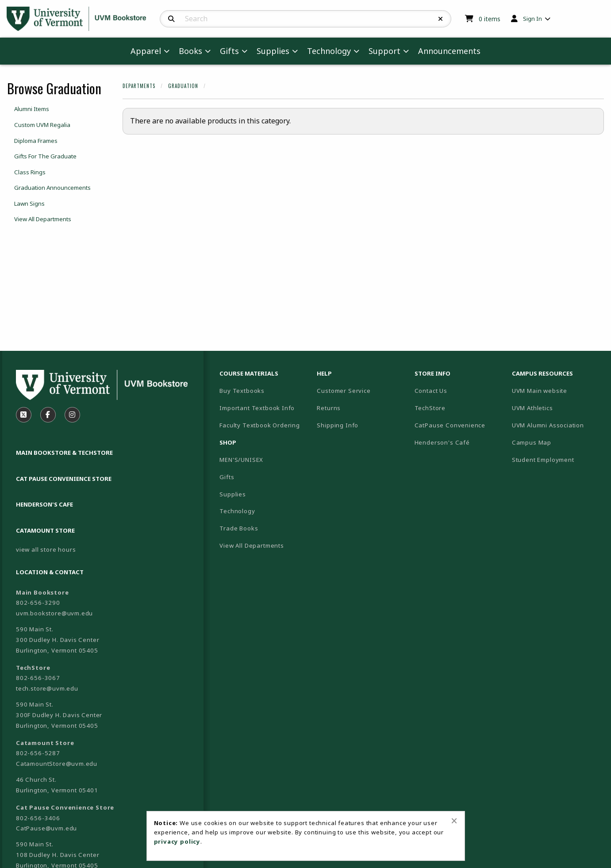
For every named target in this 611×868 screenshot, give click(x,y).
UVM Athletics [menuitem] (532, 408)
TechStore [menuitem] (430, 408)
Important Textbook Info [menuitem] (257, 408)
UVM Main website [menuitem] (540, 391)
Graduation (183, 86)
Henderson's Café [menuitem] (442, 442)
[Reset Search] (441, 19)
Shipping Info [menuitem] (338, 425)
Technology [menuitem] (329, 51)
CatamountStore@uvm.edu (57, 764)
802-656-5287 (38, 753)
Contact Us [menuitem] (431, 391)
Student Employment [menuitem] (543, 460)
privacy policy (177, 841)
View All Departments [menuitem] (252, 545)
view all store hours (46, 549)
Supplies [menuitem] (273, 51)
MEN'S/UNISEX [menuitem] (241, 460)
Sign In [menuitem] (532, 19)
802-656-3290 (38, 603)
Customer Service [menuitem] (344, 391)
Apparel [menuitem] (146, 51)
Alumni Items (32, 109)
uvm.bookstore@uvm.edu (54, 613)
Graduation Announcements (52, 188)
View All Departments (43, 219)
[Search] (171, 19)
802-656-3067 (38, 678)
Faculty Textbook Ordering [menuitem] (260, 425)
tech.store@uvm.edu (47, 688)
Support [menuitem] (384, 51)
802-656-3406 (38, 818)
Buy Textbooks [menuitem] (242, 391)
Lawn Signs (29, 204)
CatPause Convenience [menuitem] (450, 425)
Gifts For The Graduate (45, 156)
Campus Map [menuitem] (532, 442)
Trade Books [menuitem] (239, 528)
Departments (139, 86)
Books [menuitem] (190, 51)
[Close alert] (454, 821)
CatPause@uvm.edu (46, 828)
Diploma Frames (36, 141)
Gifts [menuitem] (229, 51)
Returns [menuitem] (329, 408)
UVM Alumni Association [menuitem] (548, 425)
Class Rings (30, 172)
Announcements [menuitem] (449, 51)
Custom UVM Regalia (42, 125)
